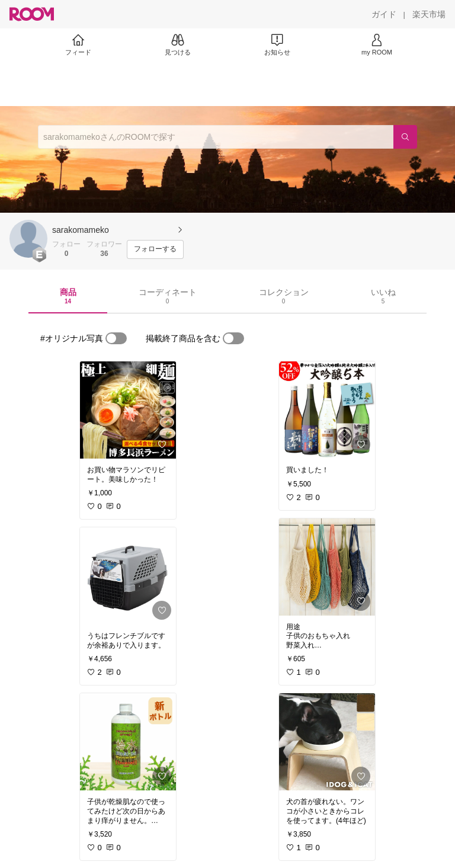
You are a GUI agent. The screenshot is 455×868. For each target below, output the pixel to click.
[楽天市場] (429, 14)
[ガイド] (384, 14)
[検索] (405, 137)
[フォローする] (155, 249)
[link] (128, 410)
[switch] (116, 338)
